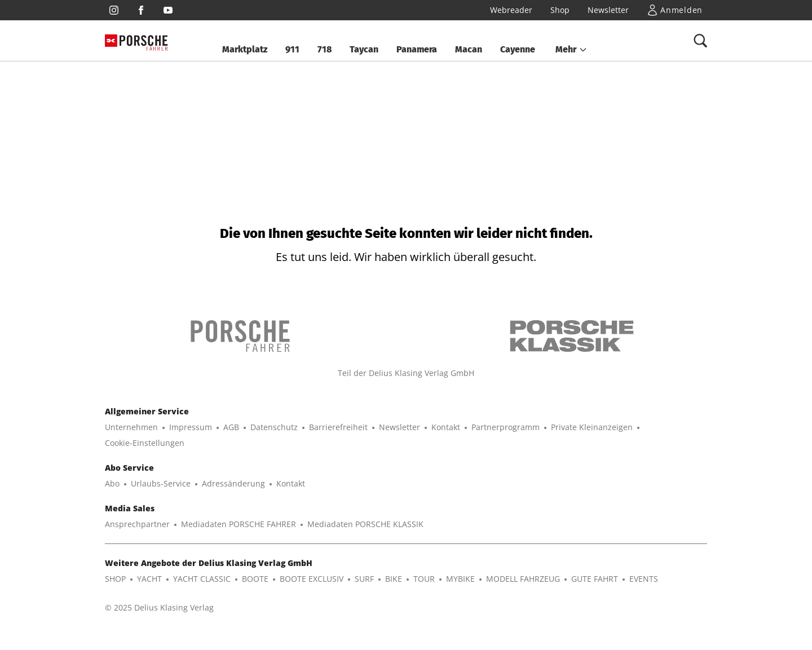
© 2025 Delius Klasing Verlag (159, 607)
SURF (364, 579)
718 (325, 49)
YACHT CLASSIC (202, 579)
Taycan (364, 49)
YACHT (149, 579)
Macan (469, 49)
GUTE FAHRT (595, 579)
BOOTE (255, 579)
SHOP (115, 579)
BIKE (394, 579)
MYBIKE (460, 579)
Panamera (417, 49)
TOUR (424, 579)
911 (292, 49)
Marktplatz (245, 49)
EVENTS (644, 579)
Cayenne (518, 49)
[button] (572, 50)
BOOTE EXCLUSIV (312, 579)
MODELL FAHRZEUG (523, 579)
